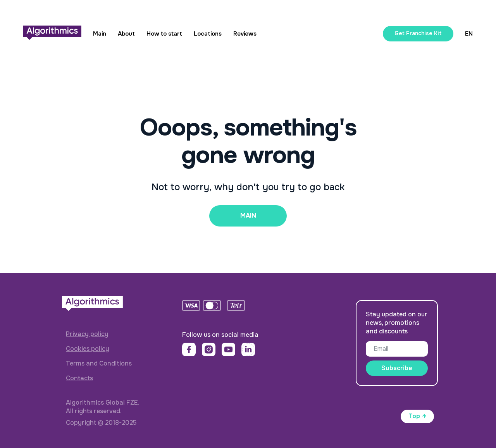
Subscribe (397, 368)
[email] (397, 349)
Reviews (245, 34)
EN (469, 34)
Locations (208, 34)
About (126, 34)
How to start (164, 34)
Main (100, 34)
